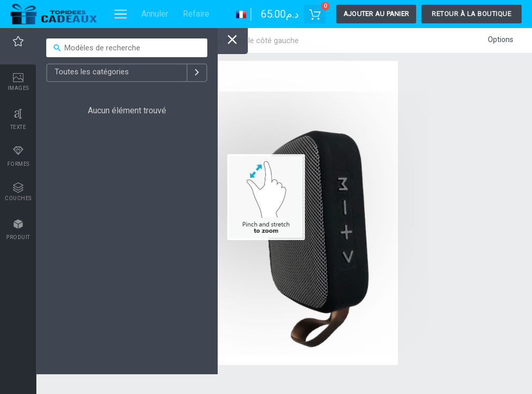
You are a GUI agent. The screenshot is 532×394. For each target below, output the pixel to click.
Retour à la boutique (471, 14)
